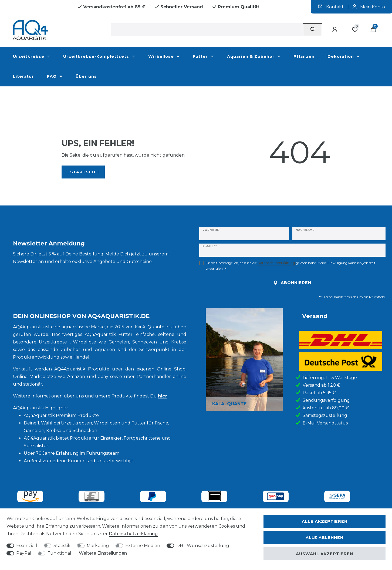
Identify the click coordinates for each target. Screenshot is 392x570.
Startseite (85, 172)
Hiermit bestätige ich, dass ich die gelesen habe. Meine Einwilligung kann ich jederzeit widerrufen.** (291, 266)
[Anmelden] (336, 30)
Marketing (98, 546)
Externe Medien (143, 546)
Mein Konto (369, 7)
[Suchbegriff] (207, 30)
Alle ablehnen (325, 538)
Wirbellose (162, 56)
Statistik (62, 546)
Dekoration (341, 56)
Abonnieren (293, 283)
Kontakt (331, 7)
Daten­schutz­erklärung (133, 534)
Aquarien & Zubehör (251, 56)
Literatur (23, 76)
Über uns (86, 76)
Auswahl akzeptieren (325, 554)
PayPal (24, 553)
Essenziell (27, 546)
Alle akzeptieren (325, 521)
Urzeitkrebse (29, 56)
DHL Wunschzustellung (203, 546)
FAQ (53, 76)
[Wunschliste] (355, 30)
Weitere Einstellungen (103, 553)
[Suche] (312, 30)
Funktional (59, 553)
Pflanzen (304, 56)
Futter (201, 56)
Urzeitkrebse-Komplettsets (97, 56)
